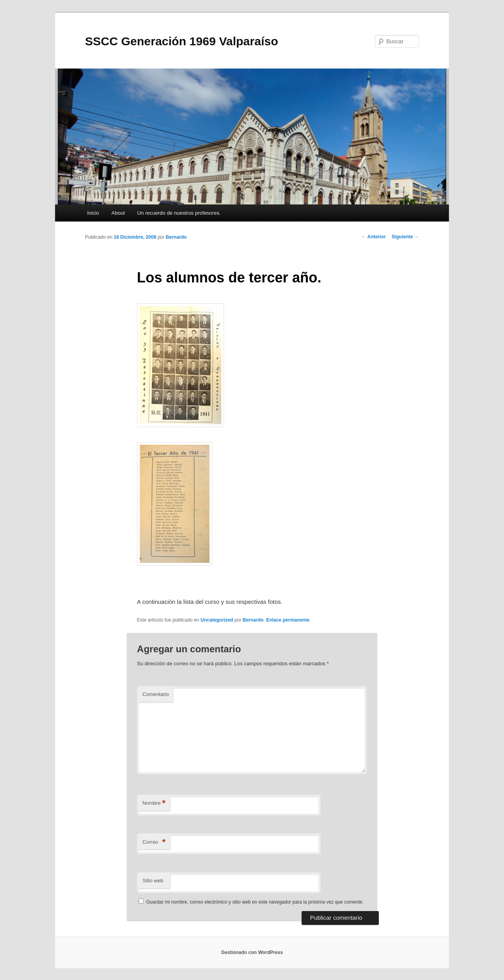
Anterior (374, 237)
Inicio (93, 213)
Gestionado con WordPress (252, 952)
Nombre (154, 803)
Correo (154, 842)
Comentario (156, 694)
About (118, 213)
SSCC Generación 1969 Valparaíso (182, 41)
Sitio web (153, 881)
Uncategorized (217, 620)
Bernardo (176, 237)
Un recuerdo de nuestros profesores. (179, 213)
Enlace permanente (288, 620)
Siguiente (405, 237)
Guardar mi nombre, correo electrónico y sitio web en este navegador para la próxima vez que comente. (255, 902)
